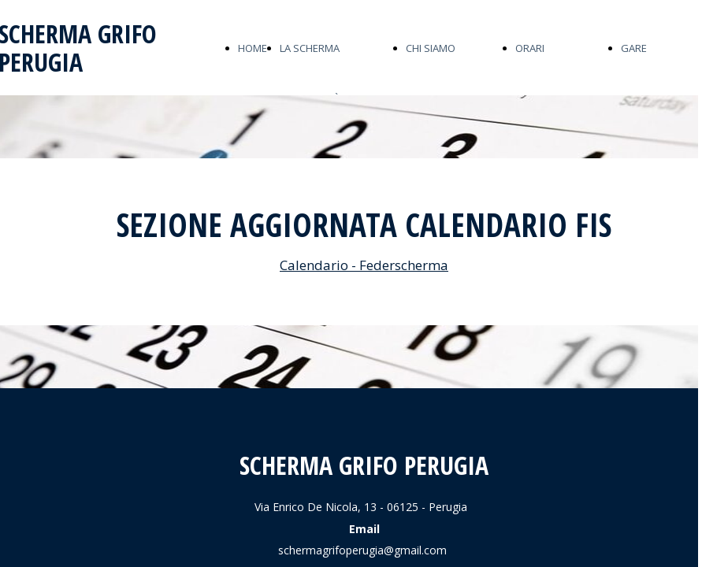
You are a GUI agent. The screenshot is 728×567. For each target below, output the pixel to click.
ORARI (530, 48)
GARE (634, 48)
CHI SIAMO (431, 48)
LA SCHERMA (310, 48)
